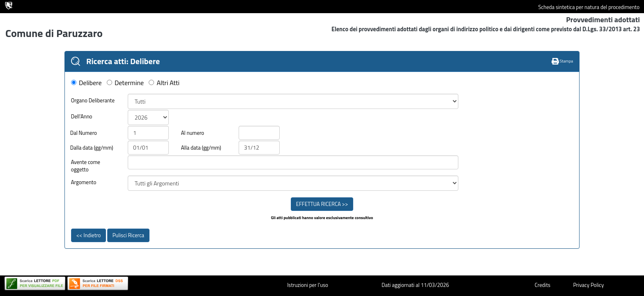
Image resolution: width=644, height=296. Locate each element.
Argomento (84, 182)
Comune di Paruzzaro (54, 33)
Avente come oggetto (86, 166)
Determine (129, 83)
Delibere (90, 83)
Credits (543, 285)
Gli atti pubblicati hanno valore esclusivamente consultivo (322, 218)
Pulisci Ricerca (128, 235)
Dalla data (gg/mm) (92, 148)
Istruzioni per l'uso (308, 285)
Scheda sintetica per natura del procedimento (589, 7)
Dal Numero (84, 133)
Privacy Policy (588, 285)
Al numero (193, 133)
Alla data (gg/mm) (201, 148)
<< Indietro (89, 235)
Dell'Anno (82, 117)
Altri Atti (168, 83)
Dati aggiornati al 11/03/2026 (415, 285)
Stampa (562, 61)
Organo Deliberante (93, 101)
